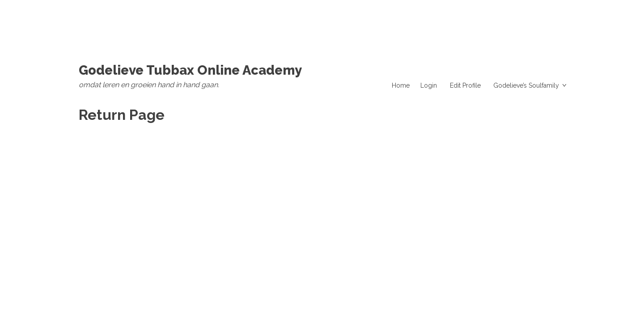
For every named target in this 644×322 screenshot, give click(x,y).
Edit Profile (465, 85)
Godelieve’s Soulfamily (526, 85)
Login (429, 85)
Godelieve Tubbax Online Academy (190, 70)
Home (401, 85)
